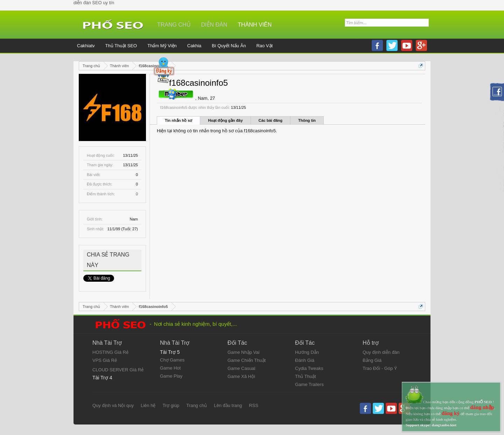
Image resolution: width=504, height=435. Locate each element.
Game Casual (241, 368)
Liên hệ (148, 405)
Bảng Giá (372, 360)
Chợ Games (172, 360)
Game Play (171, 376)
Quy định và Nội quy (113, 405)
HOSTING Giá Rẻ (110, 352)
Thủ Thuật (306, 376)
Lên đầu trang (228, 405)
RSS (254, 405)
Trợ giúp (171, 405)
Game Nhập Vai (243, 352)
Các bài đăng (271, 120)
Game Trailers (309, 384)
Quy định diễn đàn (381, 352)
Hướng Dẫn (307, 352)
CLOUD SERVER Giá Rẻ (118, 370)
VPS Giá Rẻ (105, 360)
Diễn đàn (214, 25)
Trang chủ (174, 25)
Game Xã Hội (241, 376)
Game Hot (170, 368)
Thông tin (307, 120)
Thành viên (255, 25)
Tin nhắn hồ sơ (178, 120)
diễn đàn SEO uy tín (94, 3)
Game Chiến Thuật (247, 360)
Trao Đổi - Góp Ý (380, 368)
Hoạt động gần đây (225, 120)
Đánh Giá (305, 360)
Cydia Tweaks (309, 368)
